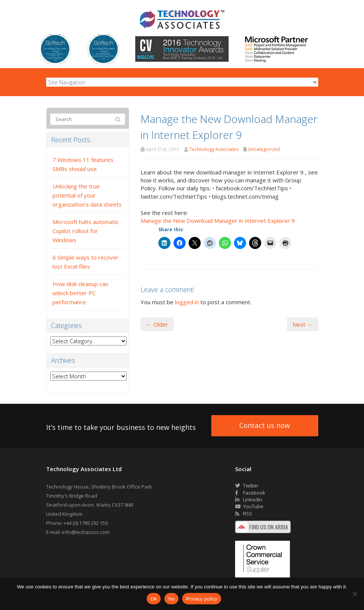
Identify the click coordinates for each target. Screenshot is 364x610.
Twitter (247, 486)
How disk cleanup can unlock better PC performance (80, 293)
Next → (303, 324)
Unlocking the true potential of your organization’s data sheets (87, 195)
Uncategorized (264, 149)
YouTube (249, 506)
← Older (157, 324)
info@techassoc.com (86, 532)
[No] (355, 594)
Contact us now (265, 425)
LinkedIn (249, 500)
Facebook (250, 493)
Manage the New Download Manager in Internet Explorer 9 (218, 221)
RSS (244, 514)
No (171, 599)
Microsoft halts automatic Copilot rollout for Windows (86, 231)
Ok (154, 599)
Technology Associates (214, 149)
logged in (187, 302)
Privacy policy (202, 599)
